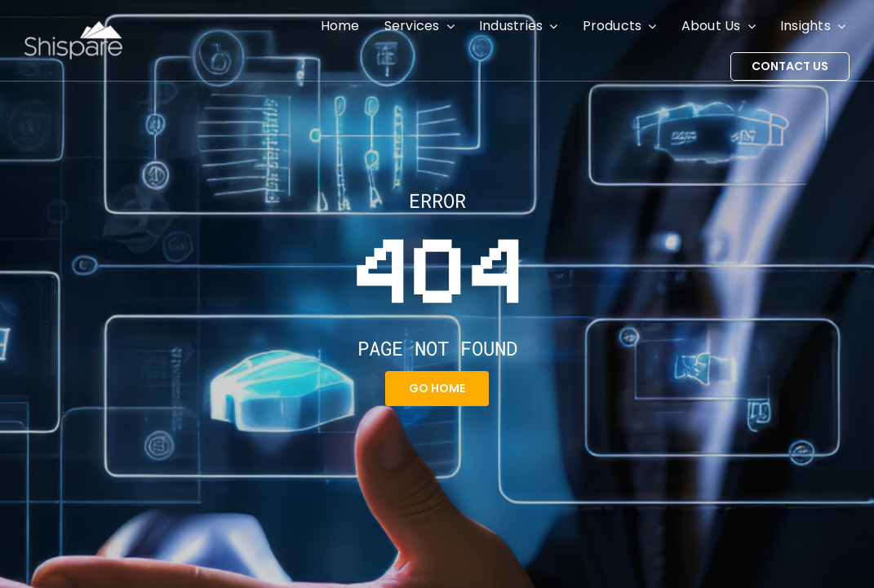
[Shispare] (73, 27)
